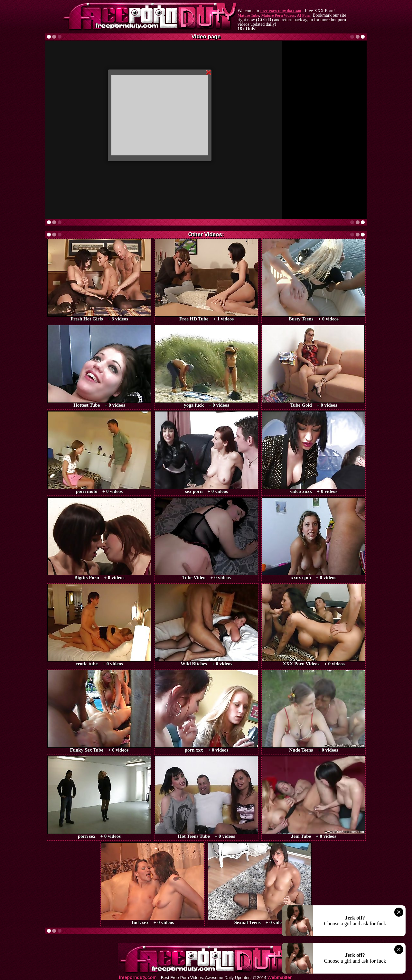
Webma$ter (280, 978)
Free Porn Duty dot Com (281, 11)
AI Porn (304, 15)
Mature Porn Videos (278, 15)
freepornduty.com (138, 978)
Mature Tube (248, 15)
